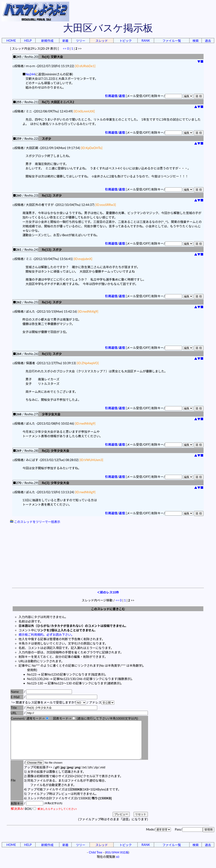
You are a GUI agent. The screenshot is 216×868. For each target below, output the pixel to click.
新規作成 (47, 41)
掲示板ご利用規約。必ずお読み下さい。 (46, 635)
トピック (126, 41)
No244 (30, 74)
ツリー (81, 41)
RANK (146, 41)
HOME (11, 41)
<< (64, 49)
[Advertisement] (108, 556)
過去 (208, 41)
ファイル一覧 (172, 41)
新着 (65, 41)
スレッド (102, 41)
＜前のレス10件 (108, 592)
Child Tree (96, 860)
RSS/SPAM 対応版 (117, 860)
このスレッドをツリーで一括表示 (35, 522)
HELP (28, 41)
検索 (196, 41)
